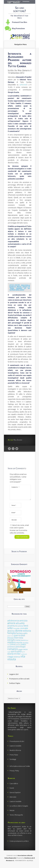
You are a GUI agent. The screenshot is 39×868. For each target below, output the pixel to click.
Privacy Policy (14, 773)
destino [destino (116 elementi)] (11, 633)
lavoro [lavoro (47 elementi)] (23, 642)
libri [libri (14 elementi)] (27, 643)
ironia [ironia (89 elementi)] (18, 642)
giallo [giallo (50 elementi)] (25, 636)
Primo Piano (14, 757)
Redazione (16, 3)
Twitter (17, 449)
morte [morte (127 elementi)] (19, 645)
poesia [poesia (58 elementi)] (13, 647)
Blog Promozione (18, 28)
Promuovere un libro (14, 1)
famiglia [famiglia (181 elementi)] (12, 635)
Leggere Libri (14, 677)
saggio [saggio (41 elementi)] (21, 652)
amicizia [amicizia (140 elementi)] (23, 623)
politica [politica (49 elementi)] (23, 647)
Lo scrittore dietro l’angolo (19, 808)
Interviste (13, 799)
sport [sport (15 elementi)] (23, 654)
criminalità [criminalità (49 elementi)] (24, 631)
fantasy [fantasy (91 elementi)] (19, 636)
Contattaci (26, 1)
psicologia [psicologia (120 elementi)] (21, 649)
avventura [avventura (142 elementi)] (12, 628)
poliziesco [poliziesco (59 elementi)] (11, 649)
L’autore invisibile (15, 748)
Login (9, 3)
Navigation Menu (21, 44)
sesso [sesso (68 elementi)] (25, 652)
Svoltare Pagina (15, 686)
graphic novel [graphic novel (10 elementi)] (10, 638)
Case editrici (14, 786)
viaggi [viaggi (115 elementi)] (10, 659)
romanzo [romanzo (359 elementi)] (13, 651)
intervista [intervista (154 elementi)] (18, 640)
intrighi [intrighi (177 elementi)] (11, 642)
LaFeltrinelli (23, 85)
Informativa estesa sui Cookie (20, 769)
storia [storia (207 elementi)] (10, 656)
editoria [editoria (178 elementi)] (27, 633)
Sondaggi (13, 762)
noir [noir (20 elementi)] (9, 647)
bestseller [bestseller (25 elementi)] (17, 631)
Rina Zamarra (24, 70)
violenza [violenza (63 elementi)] (17, 659)
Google (9, 449)
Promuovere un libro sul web (19, 681)
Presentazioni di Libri (17, 744)
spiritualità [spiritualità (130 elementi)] (16, 654)
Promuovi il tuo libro (20, 22)
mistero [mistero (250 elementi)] (12, 645)
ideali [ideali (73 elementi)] (23, 638)
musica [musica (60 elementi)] (25, 645)
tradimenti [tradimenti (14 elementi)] (24, 656)
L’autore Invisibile (15, 804)
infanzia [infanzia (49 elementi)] (10, 640)
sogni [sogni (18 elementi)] (9, 654)
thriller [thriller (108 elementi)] (17, 656)
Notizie (12, 813)
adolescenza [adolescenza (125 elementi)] (13, 623)
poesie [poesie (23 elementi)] (18, 647)
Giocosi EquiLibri (15, 795)
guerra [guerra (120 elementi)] (17, 638)
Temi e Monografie (16, 817)
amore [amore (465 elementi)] (11, 625)
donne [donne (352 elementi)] (19, 633)
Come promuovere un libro (19, 843)
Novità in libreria (15, 753)
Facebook (13, 449)
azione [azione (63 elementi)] (21, 628)
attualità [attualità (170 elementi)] (20, 626)
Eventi (12, 790)
